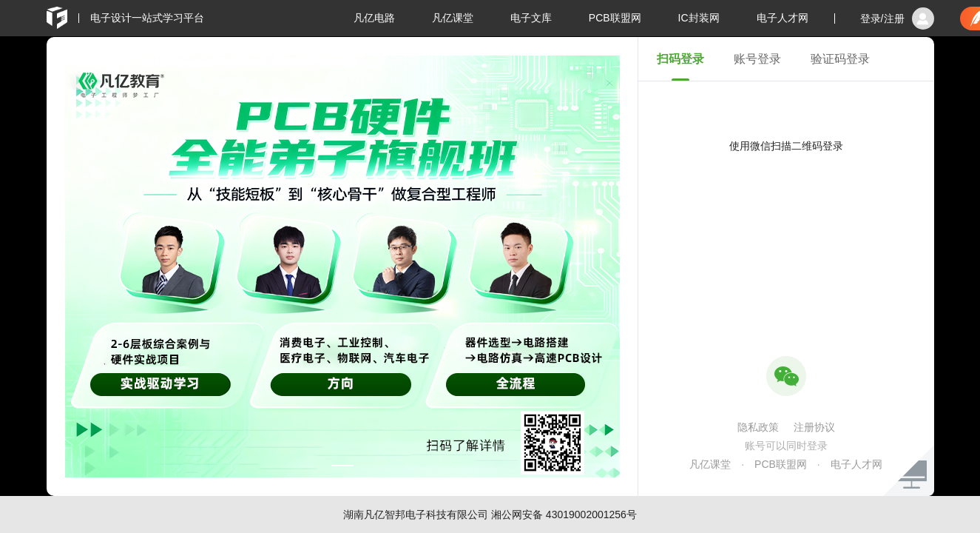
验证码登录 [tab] (840, 59)
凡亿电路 (374, 18)
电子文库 (531, 18)
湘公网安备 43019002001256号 (564, 514)
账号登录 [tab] (757, 59)
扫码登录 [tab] (680, 59)
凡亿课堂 (453, 18)
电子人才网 (783, 18)
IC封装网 (699, 18)
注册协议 (814, 427)
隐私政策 (758, 427)
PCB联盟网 (615, 18)
